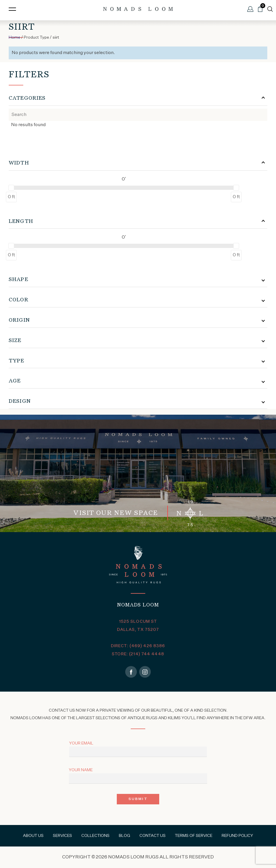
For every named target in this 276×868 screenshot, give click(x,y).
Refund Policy (237, 836)
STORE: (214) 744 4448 (138, 654)
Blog (124, 836)
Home (15, 37)
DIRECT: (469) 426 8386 (138, 646)
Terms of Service (194, 836)
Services (62, 836)
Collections (95, 836)
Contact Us (153, 836)
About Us (33, 836)
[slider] (11, 188)
